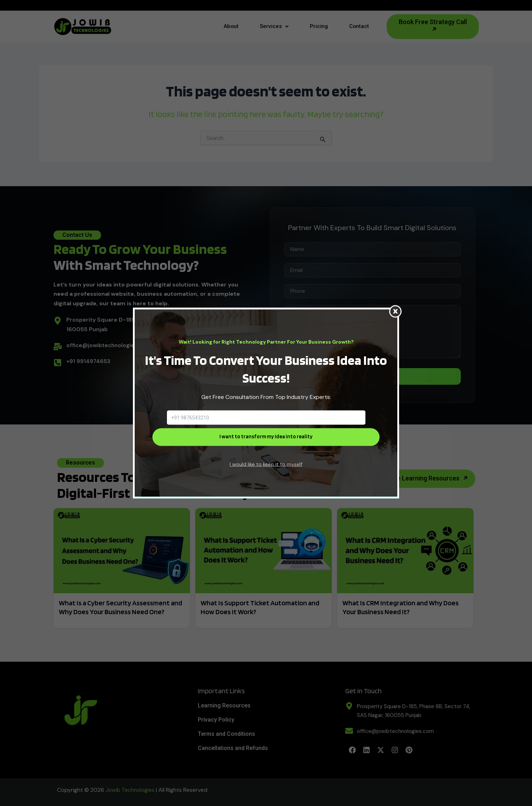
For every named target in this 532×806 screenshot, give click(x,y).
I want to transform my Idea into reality (266, 437)
